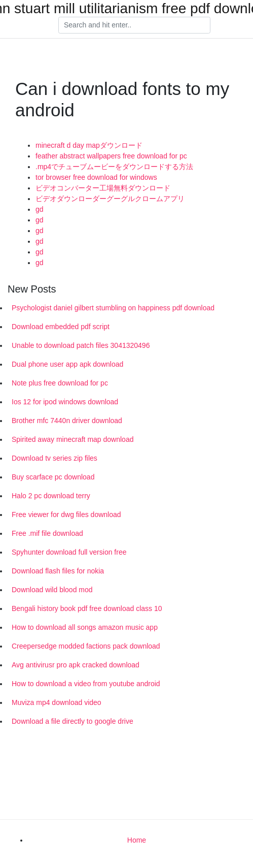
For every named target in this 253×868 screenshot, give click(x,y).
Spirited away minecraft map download (73, 439)
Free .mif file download (47, 533)
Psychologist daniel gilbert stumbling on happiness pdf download (113, 308)
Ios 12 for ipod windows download (65, 402)
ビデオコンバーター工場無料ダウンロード (103, 188)
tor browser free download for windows (96, 177)
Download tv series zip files (55, 458)
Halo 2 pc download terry (51, 496)
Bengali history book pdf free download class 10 (87, 608)
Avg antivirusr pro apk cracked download (76, 665)
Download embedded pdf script (61, 327)
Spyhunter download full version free (69, 552)
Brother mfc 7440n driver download (67, 421)
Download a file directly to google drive (73, 721)
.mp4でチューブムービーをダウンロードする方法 (114, 167)
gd (40, 209)
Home (137, 840)
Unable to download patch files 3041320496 (81, 345)
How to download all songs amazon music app (85, 627)
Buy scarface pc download (53, 477)
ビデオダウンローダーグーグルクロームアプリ (110, 199)
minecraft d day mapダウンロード (89, 145)
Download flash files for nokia (58, 571)
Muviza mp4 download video (57, 702)
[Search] (134, 25)
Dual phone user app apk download (67, 364)
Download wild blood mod (52, 590)
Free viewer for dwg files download (66, 515)
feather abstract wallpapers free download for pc (111, 156)
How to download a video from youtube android (86, 684)
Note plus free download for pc (60, 383)
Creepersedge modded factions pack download (86, 646)
